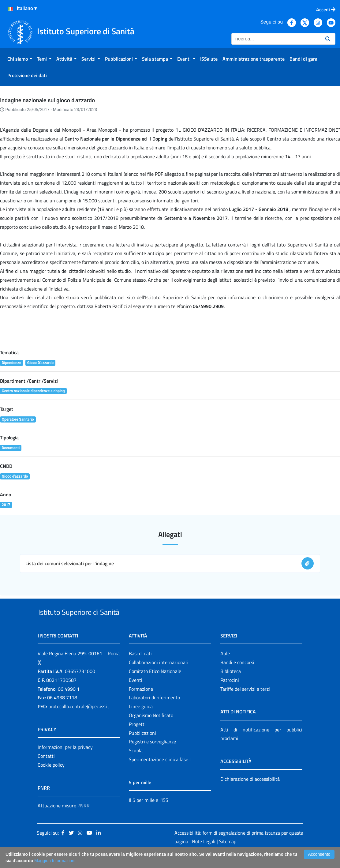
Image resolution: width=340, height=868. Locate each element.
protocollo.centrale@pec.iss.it (79, 720)
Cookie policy (51, 779)
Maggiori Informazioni (55, 861)
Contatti (46, 770)
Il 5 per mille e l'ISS (149, 814)
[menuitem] (20, 59)
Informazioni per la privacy (65, 761)
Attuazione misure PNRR (64, 820)
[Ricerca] (276, 39)
